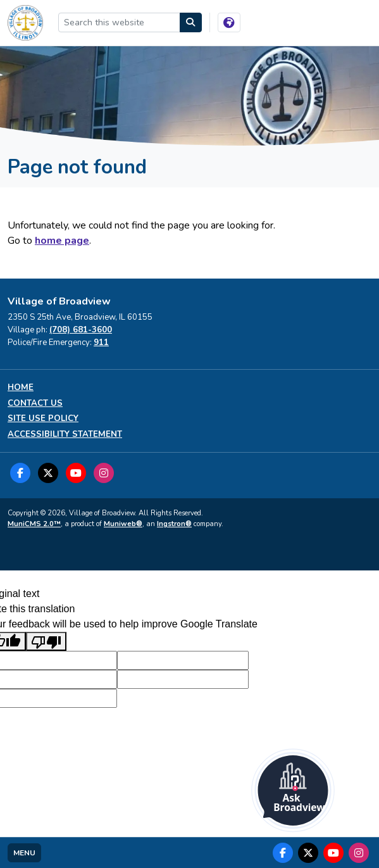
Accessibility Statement (65, 435)
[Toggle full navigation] (24, 853)
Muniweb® (123, 524)
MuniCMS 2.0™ (34, 524)
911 (101, 343)
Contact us (35, 404)
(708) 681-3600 (81, 330)
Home (21, 388)
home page (62, 241)
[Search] (191, 22)
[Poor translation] (46, 642)
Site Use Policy (43, 419)
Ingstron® (174, 524)
